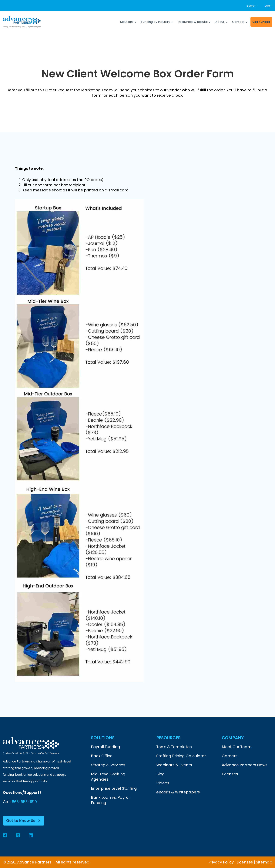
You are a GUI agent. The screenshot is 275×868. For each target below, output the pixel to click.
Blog (161, 774)
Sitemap (264, 862)
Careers (230, 756)
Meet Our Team (237, 747)
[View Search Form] (252, 6)
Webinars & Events (174, 765)
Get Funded (261, 22)
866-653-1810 (25, 802)
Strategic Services (108, 765)
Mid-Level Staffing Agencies (108, 777)
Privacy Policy (221, 862)
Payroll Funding (106, 747)
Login (269, 6)
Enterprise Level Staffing (114, 789)
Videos (163, 783)
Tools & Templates (174, 747)
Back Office (102, 756)
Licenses (230, 774)
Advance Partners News (245, 765)
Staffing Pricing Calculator (181, 756)
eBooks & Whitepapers (178, 792)
